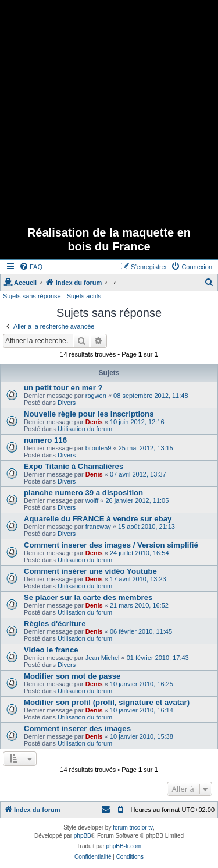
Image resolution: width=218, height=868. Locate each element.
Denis (94, 422)
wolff (92, 500)
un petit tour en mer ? (63, 388)
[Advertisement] (109, 109)
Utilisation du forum (85, 429)
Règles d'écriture (55, 624)
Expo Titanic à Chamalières (74, 466)
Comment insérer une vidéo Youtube (90, 571)
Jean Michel (103, 658)
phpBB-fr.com (124, 846)
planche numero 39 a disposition (83, 493)
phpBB (83, 836)
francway (98, 527)
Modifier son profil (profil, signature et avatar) (107, 702)
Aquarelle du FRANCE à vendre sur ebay (98, 519)
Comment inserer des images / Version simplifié (111, 545)
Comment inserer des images (77, 728)
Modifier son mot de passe (72, 676)
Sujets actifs (84, 296)
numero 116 (45, 440)
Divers (67, 403)
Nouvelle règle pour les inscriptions (89, 414)
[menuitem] (31, 267)
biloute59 (99, 448)
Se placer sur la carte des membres (88, 597)
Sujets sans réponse (32, 296)
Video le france (51, 650)
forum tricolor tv (133, 828)
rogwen (96, 396)
